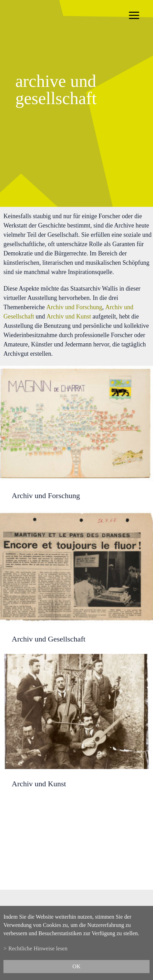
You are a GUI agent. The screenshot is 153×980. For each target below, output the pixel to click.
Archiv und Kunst (69, 316)
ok (76, 967)
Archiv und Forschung (74, 307)
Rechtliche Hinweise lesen (38, 949)
